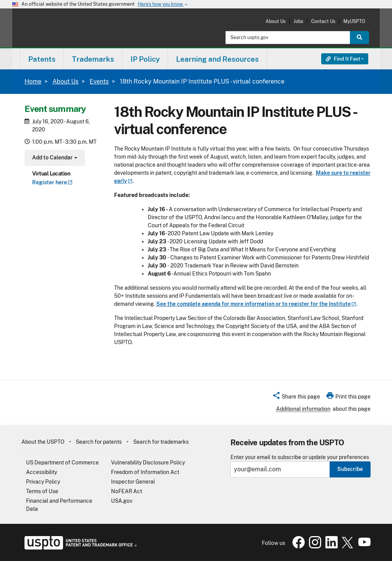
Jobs (298, 21)
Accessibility (42, 472)
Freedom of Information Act (145, 472)
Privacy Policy (43, 482)
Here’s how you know (163, 4)
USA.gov (122, 501)
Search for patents (99, 442)
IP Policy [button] (145, 59)
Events (99, 81)
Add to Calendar (54, 158)
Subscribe (350, 469)
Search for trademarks (161, 442)
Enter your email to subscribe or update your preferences (300, 457)
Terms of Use (42, 491)
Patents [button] (42, 59)
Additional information (303, 409)
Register (52, 182)
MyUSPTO (354, 21)
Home (33, 81)
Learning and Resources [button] (217, 59)
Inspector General (133, 482)
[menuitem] (42, 59)
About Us (276, 21)
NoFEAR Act (127, 491)
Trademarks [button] (93, 59)
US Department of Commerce (62, 463)
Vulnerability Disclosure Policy (148, 463)
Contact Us (323, 21)
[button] (296, 398)
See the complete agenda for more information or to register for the (256, 304)
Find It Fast (343, 59)
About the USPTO (43, 442)
